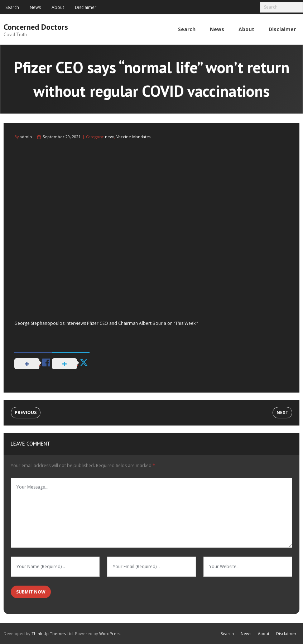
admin (26, 137)
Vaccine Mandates (133, 137)
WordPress (110, 633)
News (35, 7)
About (58, 7)
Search (12, 7)
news (110, 137)
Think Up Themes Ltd (52, 633)
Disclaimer (86, 7)
